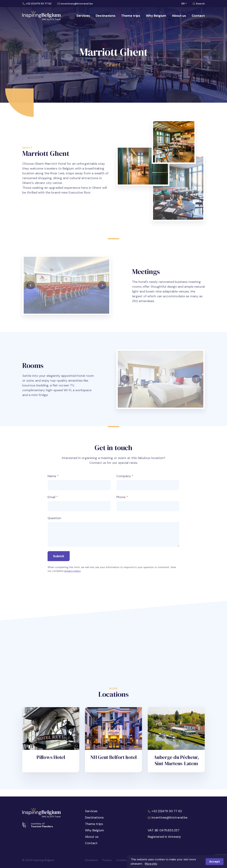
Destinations (106, 16)
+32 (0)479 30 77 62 (37, 4)
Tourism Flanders (42, 826)
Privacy (107, 860)
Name (52, 472)
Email (51, 493)
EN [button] (183, 4)
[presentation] (31, 293)
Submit (59, 552)
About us (179, 16)
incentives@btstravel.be (75, 4)
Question (54, 514)
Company (124, 472)
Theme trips (131, 16)
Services (83, 16)
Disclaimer (92, 860)
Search (199, 4)
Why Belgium (156, 16)
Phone (121, 493)
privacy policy (72, 567)
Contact (198, 16)
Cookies (121, 860)
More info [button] (151, 864)
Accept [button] (215, 862)
